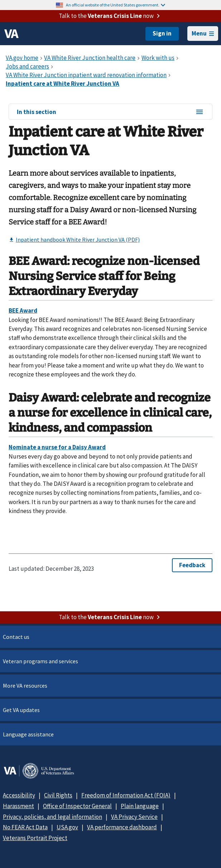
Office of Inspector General (77, 806)
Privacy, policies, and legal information (52, 817)
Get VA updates (21, 710)
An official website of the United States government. (116, 5)
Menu (203, 33)
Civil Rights (58, 795)
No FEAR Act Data (25, 827)
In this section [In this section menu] (110, 112)
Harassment (18, 806)
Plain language (140, 806)
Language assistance (28, 734)
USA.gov (67, 827)
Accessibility (19, 795)
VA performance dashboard (122, 827)
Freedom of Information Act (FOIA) (126, 795)
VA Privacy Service (134, 817)
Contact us (16, 637)
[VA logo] (11, 34)
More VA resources (25, 686)
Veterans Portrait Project (35, 838)
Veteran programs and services (40, 661)
